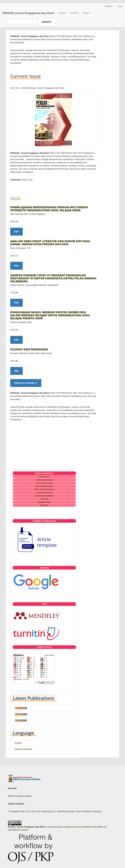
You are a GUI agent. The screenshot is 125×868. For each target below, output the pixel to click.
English (18, 743)
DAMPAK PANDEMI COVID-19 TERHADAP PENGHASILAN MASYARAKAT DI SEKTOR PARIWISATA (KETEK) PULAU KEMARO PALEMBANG (53, 278)
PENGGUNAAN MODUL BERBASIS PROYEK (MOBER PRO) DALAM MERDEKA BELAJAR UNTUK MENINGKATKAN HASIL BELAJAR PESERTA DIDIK (50, 315)
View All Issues (26, 383)
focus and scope (44, 483)
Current (62, 13)
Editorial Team (44, 502)
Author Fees (44, 477)
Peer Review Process (44, 489)
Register (109, 6)
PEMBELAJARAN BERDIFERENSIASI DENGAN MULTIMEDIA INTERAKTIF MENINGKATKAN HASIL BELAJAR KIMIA (49, 209)
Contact (44, 499)
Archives (74, 13)
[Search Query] (22, 22)
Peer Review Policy (44, 486)
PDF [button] (16, 232)
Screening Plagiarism (44, 496)
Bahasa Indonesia (23, 749)
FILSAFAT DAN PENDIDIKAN (29, 349)
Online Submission (44, 480)
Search (47, 22)
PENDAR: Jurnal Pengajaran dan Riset (28, 13)
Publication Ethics (44, 493)
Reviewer (44, 505)
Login (120, 6)
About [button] (87, 13)
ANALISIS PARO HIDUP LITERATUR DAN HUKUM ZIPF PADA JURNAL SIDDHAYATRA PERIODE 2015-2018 (50, 243)
